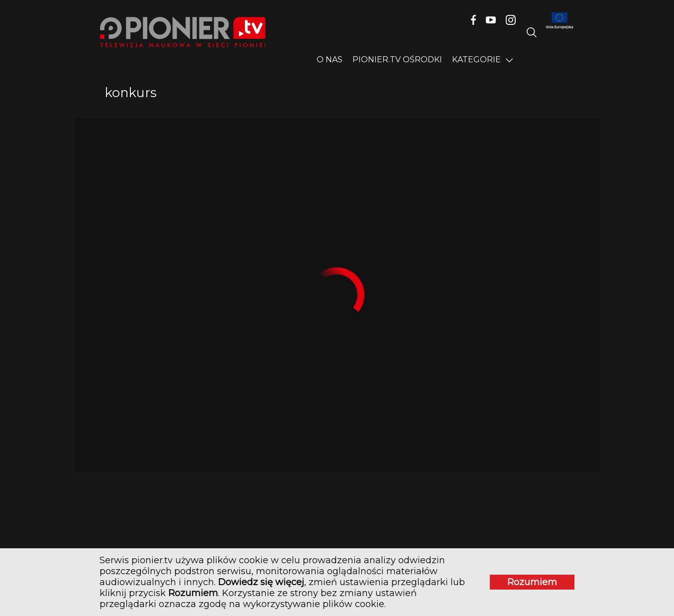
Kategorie (476, 60)
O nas (330, 60)
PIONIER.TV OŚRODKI (397, 60)
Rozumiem (532, 582)
